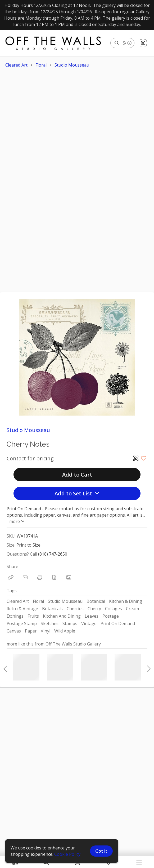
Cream (132, 609)
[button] (143, 43)
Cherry (94, 609)
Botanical (96, 601)
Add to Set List (77, 493)
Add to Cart (77, 475)
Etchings (15, 616)
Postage (111, 616)
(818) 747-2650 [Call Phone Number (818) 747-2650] (53, 554)
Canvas (14, 631)
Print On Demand (118, 623)
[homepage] (56, 43)
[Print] (40, 577)
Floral (41, 65)
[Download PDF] (54, 577)
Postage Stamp (22, 623)
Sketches (50, 623)
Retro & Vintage (22, 609)
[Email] (25, 577)
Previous (5, 667)
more (16, 521)
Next (147, 667)
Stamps (70, 623)
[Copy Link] (11, 577)
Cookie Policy (67, 854)
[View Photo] (69, 577)
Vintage (89, 623)
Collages (114, 609)
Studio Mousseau (72, 65)
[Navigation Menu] (139, 862)
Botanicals (52, 609)
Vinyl (46, 631)
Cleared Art (16, 65)
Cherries (75, 609)
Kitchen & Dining (126, 601)
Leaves (92, 616)
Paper (31, 631)
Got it (101, 851)
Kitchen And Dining (62, 616)
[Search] (117, 43)
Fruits (33, 616)
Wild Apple (65, 631)
